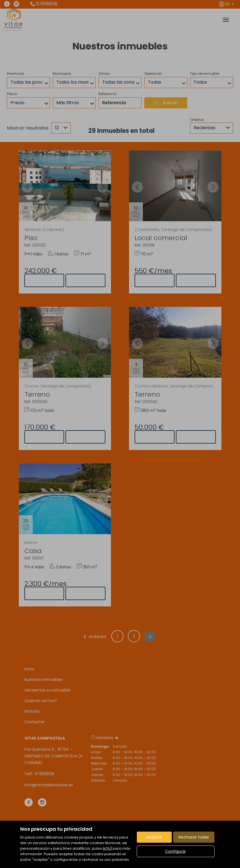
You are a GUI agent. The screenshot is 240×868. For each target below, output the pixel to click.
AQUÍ (107, 848)
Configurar (175, 851)
